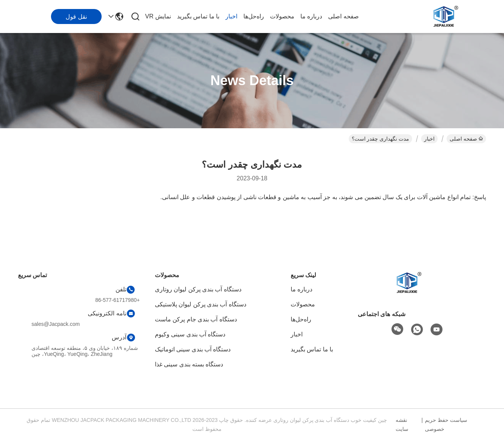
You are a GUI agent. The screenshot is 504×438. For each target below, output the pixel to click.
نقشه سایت (402, 424)
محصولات (282, 16)
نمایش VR (158, 16)
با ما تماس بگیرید (198, 16)
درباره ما (311, 16)
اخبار (231, 16)
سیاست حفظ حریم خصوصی (446, 424)
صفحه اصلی (343, 16)
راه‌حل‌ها (254, 16)
